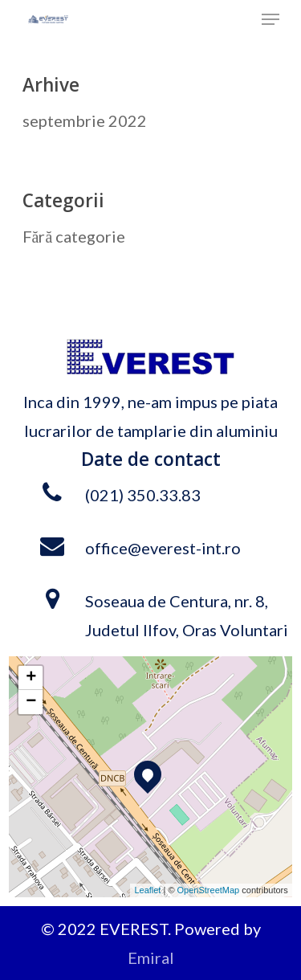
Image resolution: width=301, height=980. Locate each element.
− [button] (31, 702)
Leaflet (147, 890)
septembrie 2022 (85, 120)
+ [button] (31, 678)
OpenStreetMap (209, 890)
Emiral (151, 958)
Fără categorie (74, 236)
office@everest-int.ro (163, 548)
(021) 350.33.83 (143, 495)
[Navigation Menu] (270, 19)
